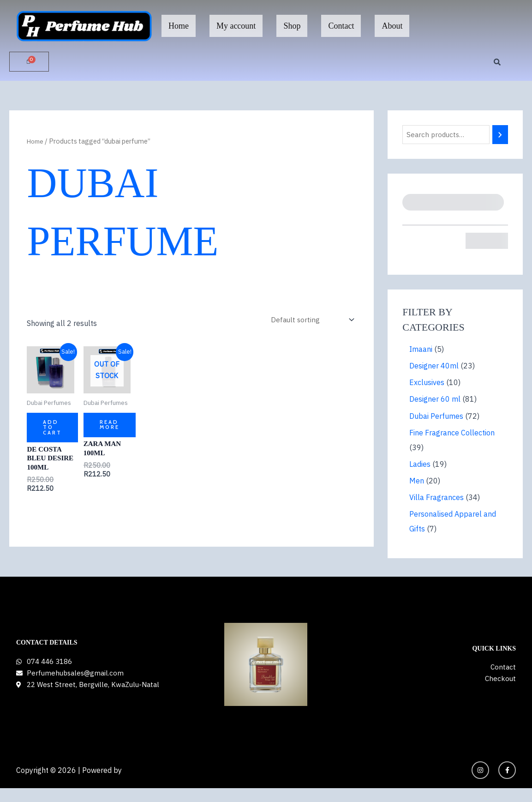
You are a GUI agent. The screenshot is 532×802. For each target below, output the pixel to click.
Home (179, 26)
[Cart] (29, 62)
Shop (292, 26)
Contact (341, 26)
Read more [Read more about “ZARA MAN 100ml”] (110, 427)
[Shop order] (311, 321)
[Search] (505, 136)
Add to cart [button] (53, 430)
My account (236, 26)
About (392, 26)
